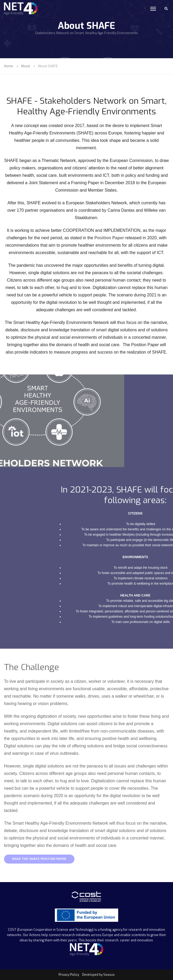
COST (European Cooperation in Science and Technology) (51, 930)
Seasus (109, 975)
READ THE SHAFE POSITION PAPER (39, 859)
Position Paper (109, 238)
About (25, 66)
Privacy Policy (69, 975)
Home (8, 66)
